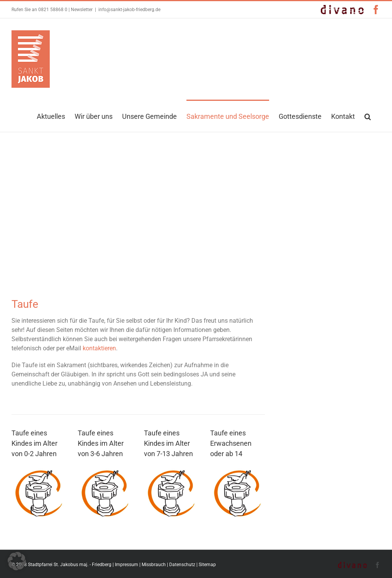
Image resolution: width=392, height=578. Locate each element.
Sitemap (207, 565)
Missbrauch (154, 565)
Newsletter (82, 10)
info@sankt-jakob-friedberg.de (129, 10)
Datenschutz (182, 565)
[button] (368, 116)
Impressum (127, 565)
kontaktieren (99, 348)
